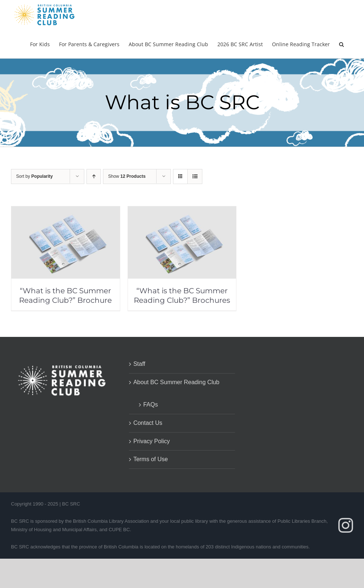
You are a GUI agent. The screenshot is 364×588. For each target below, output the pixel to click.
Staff (139, 364)
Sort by (34, 176)
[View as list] (195, 177)
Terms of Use (151, 459)
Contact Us (148, 423)
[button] (341, 44)
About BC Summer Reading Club (177, 382)
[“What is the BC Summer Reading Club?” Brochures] (182, 211)
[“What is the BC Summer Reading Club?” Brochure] (66, 211)
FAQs (151, 405)
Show (127, 176)
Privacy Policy (152, 441)
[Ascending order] (94, 177)
